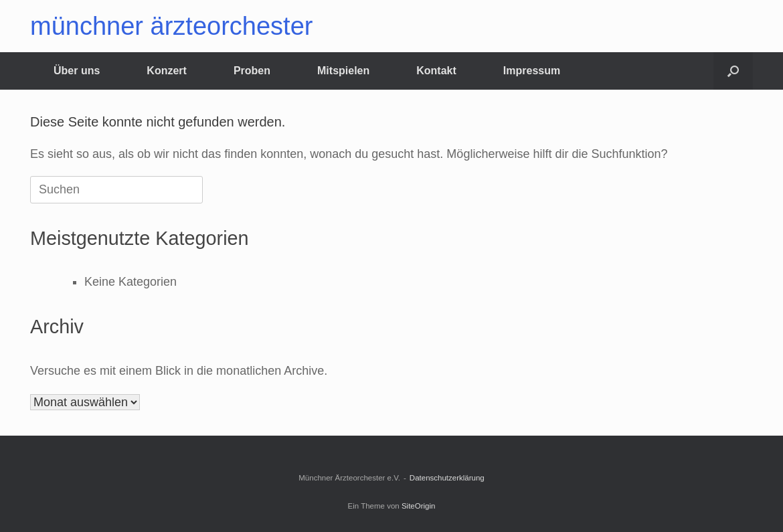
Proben (252, 71)
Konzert (167, 71)
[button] (733, 71)
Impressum (532, 71)
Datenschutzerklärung (447, 478)
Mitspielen (343, 71)
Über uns (77, 71)
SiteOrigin (419, 506)
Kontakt (436, 71)
